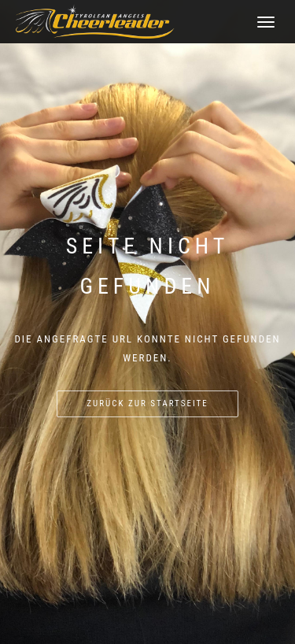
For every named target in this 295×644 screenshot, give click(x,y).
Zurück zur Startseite (147, 403)
